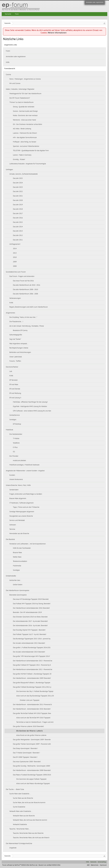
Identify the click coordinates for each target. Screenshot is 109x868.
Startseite (8, 14)
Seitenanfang (102, 862)
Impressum (103, 865)
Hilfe (8, 62)
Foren (8, 51)
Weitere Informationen (57, 33)
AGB (88, 865)
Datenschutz (95, 865)
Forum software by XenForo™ (20, 865)
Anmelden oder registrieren (95, 2)
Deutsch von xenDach (49, 865)
